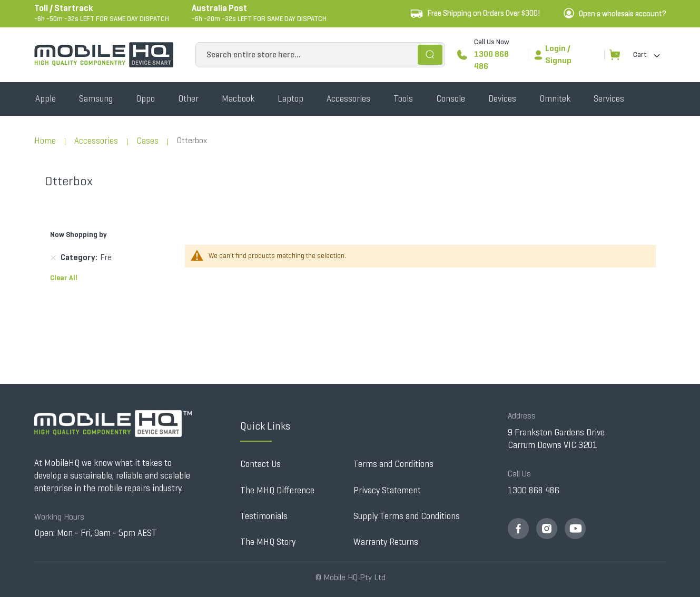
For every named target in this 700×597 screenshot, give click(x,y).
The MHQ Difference (277, 490)
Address (522, 416)
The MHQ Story (268, 542)
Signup (558, 60)
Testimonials (264, 516)
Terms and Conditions (393, 464)
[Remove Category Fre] (53, 258)
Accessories (96, 141)
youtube (575, 529)
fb (518, 529)
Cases (147, 141)
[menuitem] (46, 99)
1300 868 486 (491, 60)
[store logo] (104, 55)
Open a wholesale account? (623, 14)
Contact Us (260, 464)
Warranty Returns (386, 542)
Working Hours (59, 517)
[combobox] (320, 55)
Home (45, 141)
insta (547, 529)
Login (555, 48)
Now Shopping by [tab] (78, 235)
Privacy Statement (387, 490)
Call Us (519, 474)
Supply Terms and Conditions (407, 516)
